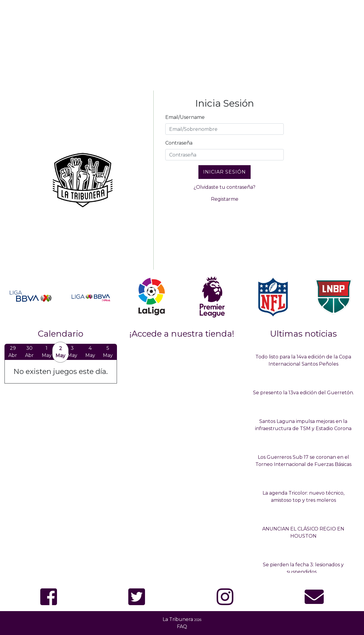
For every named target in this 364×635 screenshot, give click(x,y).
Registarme (225, 199)
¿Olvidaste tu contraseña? (225, 187)
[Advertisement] (182, 44)
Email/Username (185, 117)
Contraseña (179, 143)
